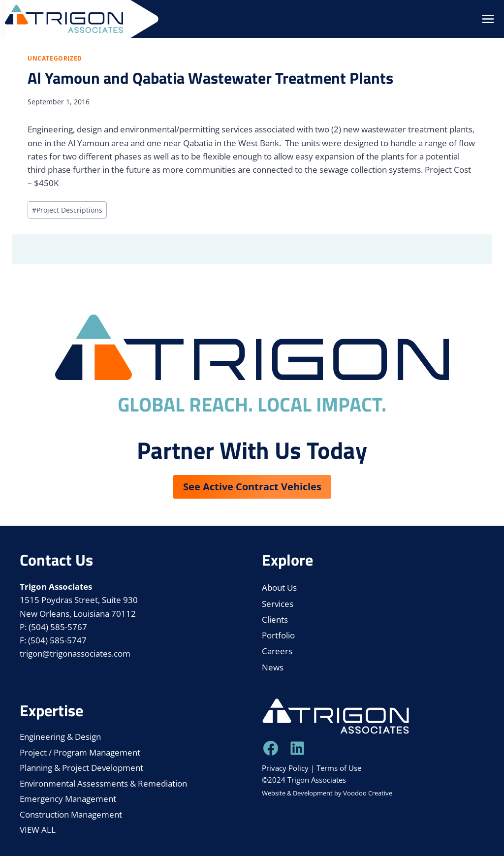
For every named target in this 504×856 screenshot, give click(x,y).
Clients (275, 619)
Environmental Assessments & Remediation (103, 783)
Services (278, 604)
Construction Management (71, 814)
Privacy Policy (285, 768)
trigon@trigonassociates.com (75, 653)
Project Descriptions (67, 210)
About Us (279, 587)
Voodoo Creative (368, 793)
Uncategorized (55, 58)
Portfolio (278, 635)
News (273, 667)
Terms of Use (339, 768)
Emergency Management (68, 799)
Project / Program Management (80, 752)
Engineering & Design (60, 737)
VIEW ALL (38, 830)
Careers (277, 651)
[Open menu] (488, 19)
